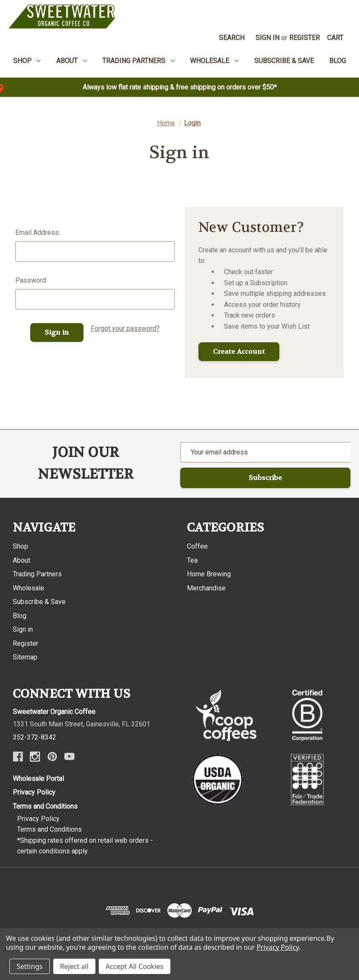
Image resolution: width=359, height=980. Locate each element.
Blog (20, 616)
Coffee (197, 546)
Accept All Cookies (135, 966)
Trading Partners (37, 574)
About (22, 560)
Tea (192, 560)
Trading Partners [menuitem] (138, 61)
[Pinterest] (52, 757)
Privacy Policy (34, 792)
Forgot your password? (125, 328)
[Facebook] (18, 757)
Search (232, 38)
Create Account (239, 351)
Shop (20, 546)
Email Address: (38, 233)
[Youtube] (69, 757)
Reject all (74, 966)
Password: (31, 280)
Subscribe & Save (39, 602)
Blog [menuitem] (337, 61)
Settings (30, 966)
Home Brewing (209, 574)
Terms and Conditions (45, 806)
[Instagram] (35, 757)
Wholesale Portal (38, 779)
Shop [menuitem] (27, 61)
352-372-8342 (34, 737)
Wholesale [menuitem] (214, 61)
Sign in (267, 38)
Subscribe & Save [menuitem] (284, 61)
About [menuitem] (72, 61)
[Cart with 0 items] (335, 38)
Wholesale (29, 588)
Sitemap (25, 657)
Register (304, 38)
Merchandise (206, 588)
